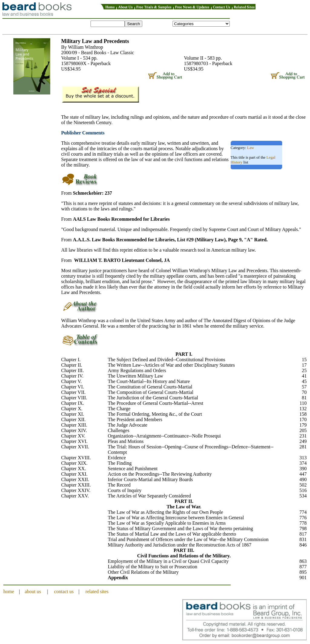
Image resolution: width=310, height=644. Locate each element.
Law (251, 148)
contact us (64, 591)
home (9, 591)
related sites (97, 591)
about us (33, 591)
